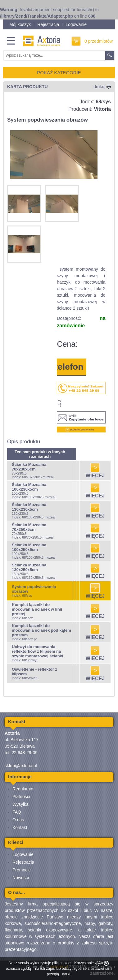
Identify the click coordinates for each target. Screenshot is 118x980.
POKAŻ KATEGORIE (59, 73)
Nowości (21, 878)
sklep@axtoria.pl (21, 766)
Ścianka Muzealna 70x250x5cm (29, 527)
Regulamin (23, 789)
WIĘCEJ (95, 473)
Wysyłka (20, 804)
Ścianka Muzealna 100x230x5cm (29, 487)
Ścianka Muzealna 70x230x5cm (29, 467)
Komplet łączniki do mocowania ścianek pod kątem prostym (41, 630)
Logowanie (76, 24)
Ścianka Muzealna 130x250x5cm (29, 567)
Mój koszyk (20, 24)
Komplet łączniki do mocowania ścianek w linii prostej (37, 609)
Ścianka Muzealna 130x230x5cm (29, 507)
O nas (18, 820)
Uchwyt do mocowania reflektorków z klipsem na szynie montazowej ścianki (37, 651)
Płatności (21, 797)
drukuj (102, 87)
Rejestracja (48, 24)
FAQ (17, 812)
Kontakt (20, 827)
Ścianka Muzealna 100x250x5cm (29, 547)
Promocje (22, 870)
